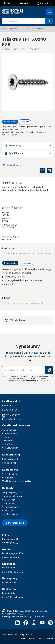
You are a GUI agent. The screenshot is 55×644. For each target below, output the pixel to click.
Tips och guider (10, 474)
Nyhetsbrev (8, 441)
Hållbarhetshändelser (12, 496)
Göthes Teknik (9, 463)
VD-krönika (7, 510)
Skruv (27, 28)
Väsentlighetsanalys (11, 507)
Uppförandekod (10, 503)
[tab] (27, 320)
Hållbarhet (9, 488)
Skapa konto (10, 122)
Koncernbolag (11, 455)
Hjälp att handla (13, 165)
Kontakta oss (10, 470)
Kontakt (7, 3)
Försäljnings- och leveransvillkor (17, 481)
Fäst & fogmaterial (11, 28)
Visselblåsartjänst (10, 514)
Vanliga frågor (9, 478)
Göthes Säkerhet (10, 459)
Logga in (44, 3)
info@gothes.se (12, 419)
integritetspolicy (13, 380)
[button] (50, 12)
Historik (6, 437)
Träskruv (39, 28)
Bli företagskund (15, 523)
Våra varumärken (10, 448)
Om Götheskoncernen (16, 425)
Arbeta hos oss (9, 430)
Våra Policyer (8, 500)
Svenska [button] (25, 3)
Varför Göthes (9, 444)
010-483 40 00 (11, 415)
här (47, 380)
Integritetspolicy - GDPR (13, 493)
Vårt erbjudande (10, 434)
